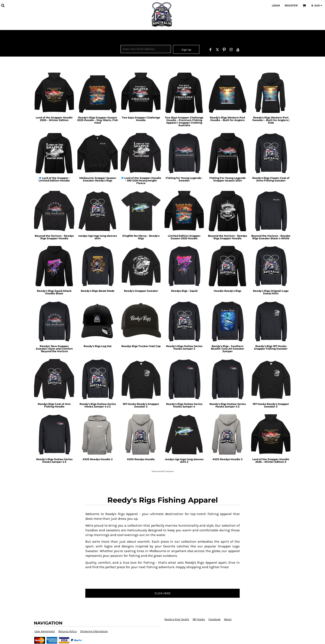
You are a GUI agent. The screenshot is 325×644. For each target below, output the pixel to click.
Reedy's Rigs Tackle (177, 619)
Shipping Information (94, 631)
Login (276, 5)
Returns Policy (68, 631)
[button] (3, 5)
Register (291, 5)
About (228, 619)
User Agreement (45, 631)
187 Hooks (199, 619)
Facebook (214, 619)
